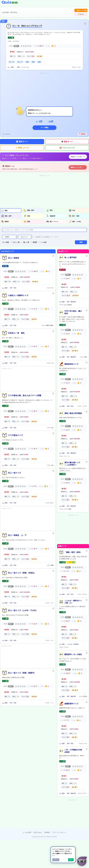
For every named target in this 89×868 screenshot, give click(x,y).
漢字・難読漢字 (71, 298)
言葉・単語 (70, 402)
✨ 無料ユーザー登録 (67, 10)
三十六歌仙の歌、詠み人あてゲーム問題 (25, 391)
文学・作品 (13, 284)
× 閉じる (56, 860)
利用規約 (47, 828)
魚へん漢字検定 (71, 253)
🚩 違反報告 (82, 130)
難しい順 (25, 238)
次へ (71, 860)
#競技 (33, 58)
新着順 (34, 238)
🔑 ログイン (81, 10)
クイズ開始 (44, 124)
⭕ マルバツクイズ (67, 144)
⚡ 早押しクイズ (22, 144)
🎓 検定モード (67, 138)
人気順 (6, 238)
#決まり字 (20, 58)
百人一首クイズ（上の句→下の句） (23, 606)
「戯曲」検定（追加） (73, 548)
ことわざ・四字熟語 (73, 640)
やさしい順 (15, 238)
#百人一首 (11, 58)
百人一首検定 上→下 (17, 531)
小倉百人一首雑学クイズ (18, 291)
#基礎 (27, 58)
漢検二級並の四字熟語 (73, 409)
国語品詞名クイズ (71, 360)
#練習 (39, 58)
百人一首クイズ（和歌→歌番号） (22, 669)
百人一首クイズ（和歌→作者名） (22, 569)
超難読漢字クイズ (71, 700)
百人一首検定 (14, 254)
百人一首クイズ (15, 469)
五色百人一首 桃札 (16, 329)
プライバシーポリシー (59, 828)
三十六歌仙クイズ (15, 431)
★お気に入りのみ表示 (46, 233)
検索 (81, 238)
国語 (12, 63)
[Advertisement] (44, 85)
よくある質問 (27, 828)
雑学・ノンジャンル (23, 63)
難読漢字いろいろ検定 (73, 650)
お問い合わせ (38, 828)
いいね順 (42, 238)
